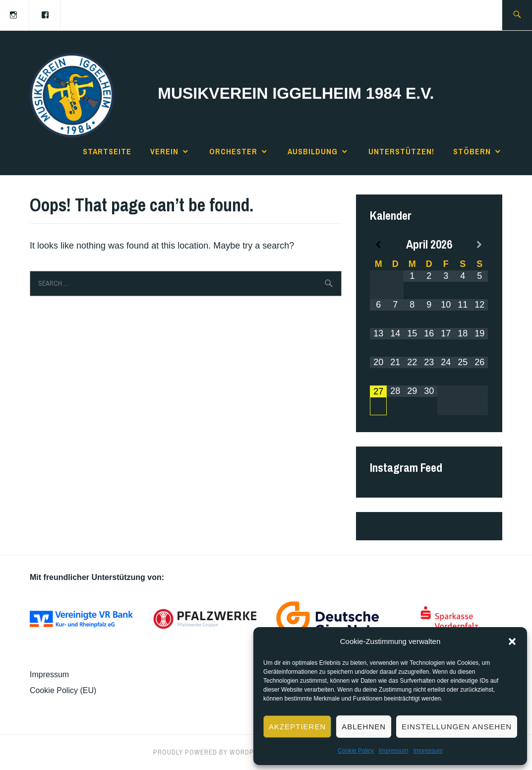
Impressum (393, 751)
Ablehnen (364, 727)
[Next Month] (479, 245)
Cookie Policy (356, 751)
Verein (164, 151)
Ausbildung (313, 151)
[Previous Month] (378, 245)
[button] (512, 642)
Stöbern (472, 151)
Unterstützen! (401, 151)
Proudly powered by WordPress (212, 752)
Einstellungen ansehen (457, 727)
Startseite (107, 151)
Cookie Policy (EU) (63, 690)
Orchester (233, 151)
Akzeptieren (297, 727)
